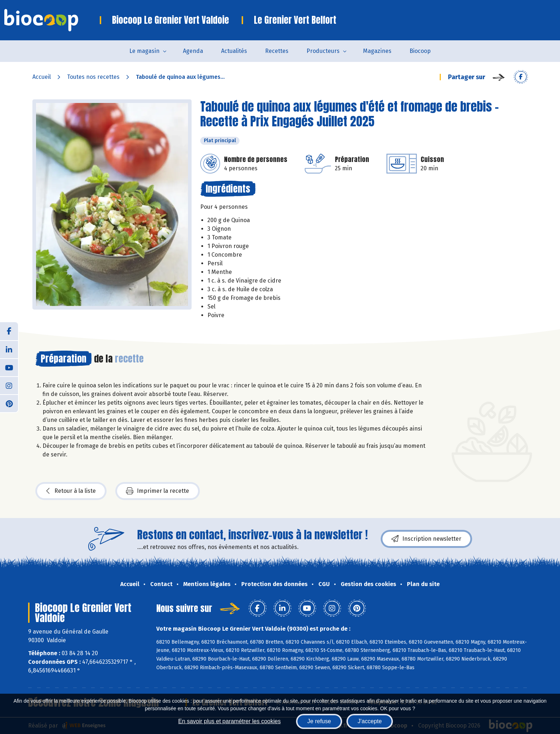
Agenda (193, 51)
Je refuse (319, 721)
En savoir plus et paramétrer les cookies (230, 721)
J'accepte (370, 721)
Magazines (377, 51)
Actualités (234, 51)
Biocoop (420, 51)
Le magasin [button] (144, 51)
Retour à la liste (71, 491)
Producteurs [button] (323, 51)
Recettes (277, 51)
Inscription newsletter (426, 539)
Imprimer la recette (158, 491)
